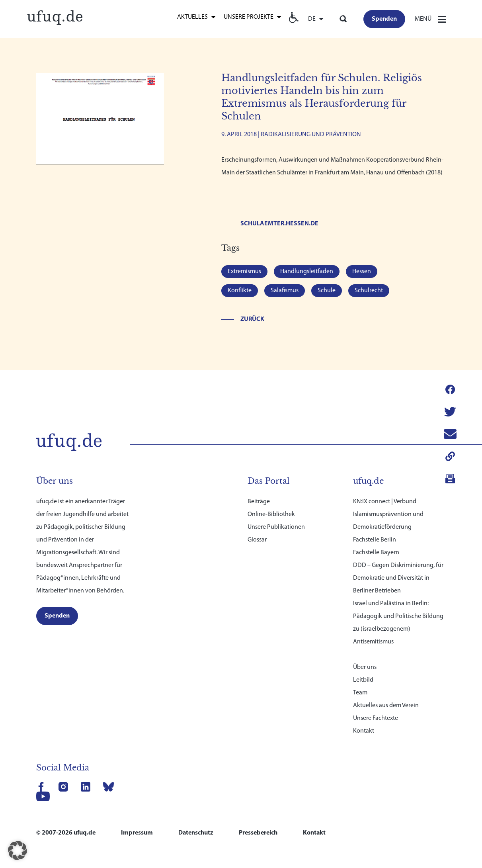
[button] (18, 850)
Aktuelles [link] (192, 17)
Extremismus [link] (244, 272)
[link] (55, 16)
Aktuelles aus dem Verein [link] (386, 671)
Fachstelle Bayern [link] (376, 518)
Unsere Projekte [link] (249, 17)
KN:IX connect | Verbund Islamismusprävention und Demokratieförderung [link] (388, 480)
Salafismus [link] (285, 291)
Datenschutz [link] (196, 799)
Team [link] (360, 659)
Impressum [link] (137, 799)
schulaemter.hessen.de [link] (279, 224)
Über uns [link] (365, 633)
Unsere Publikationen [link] (276, 493)
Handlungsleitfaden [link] (307, 272)
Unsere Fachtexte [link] (376, 684)
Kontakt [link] (364, 697)
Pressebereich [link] (258, 799)
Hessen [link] (362, 272)
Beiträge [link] (259, 467)
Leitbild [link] (363, 646)
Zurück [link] (252, 319)
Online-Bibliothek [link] (271, 480)
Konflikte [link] (240, 291)
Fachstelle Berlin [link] (375, 506)
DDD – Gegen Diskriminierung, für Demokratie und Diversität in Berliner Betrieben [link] (398, 544)
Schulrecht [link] (369, 291)
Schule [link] (327, 291)
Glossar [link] (257, 506)
